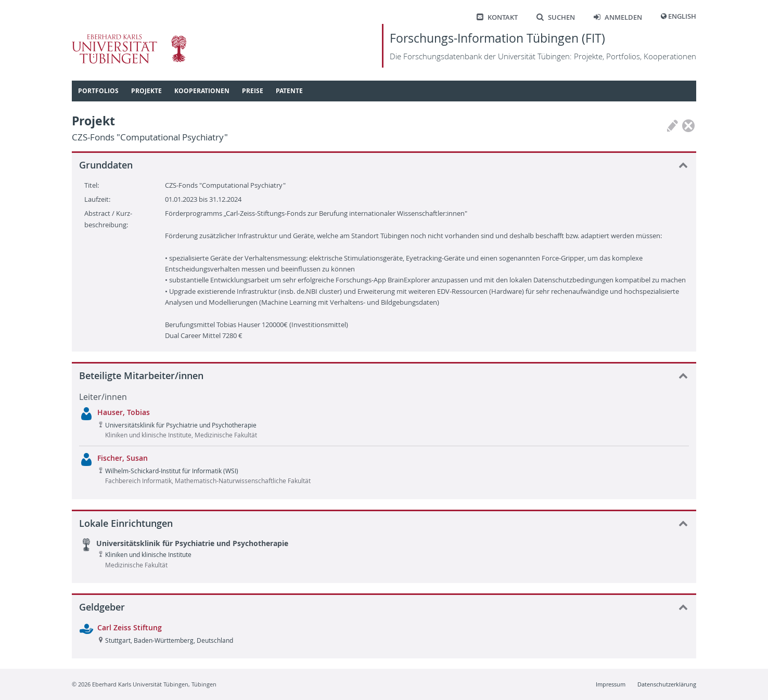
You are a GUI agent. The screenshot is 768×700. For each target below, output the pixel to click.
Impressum (611, 684)
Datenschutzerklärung (667, 684)
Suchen (556, 17)
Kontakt (497, 17)
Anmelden (618, 17)
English (682, 16)
